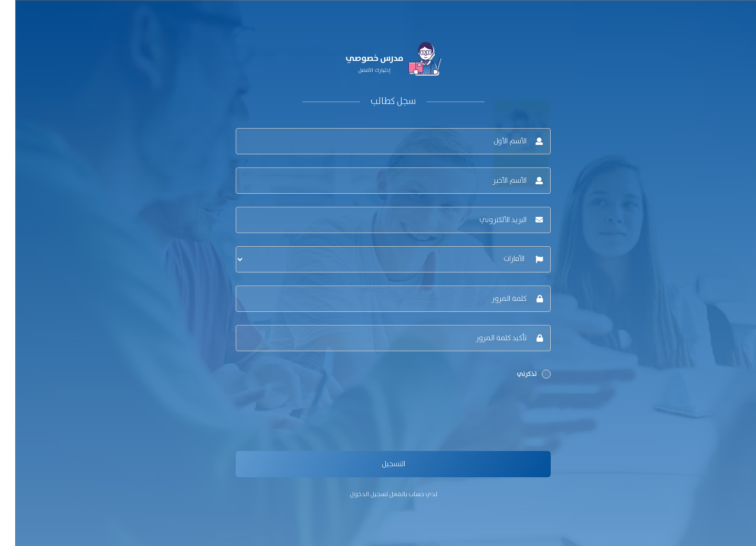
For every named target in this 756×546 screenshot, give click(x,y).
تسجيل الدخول (354, 494)
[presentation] (456, 417)
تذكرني (518, 374)
